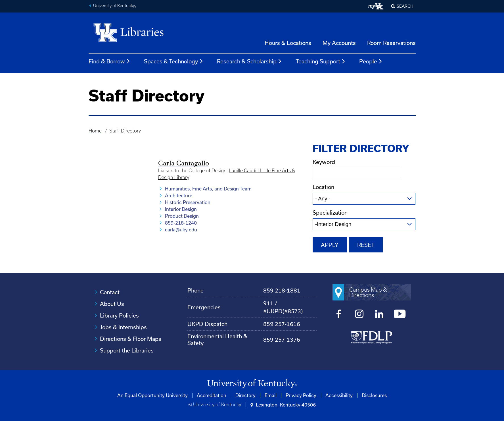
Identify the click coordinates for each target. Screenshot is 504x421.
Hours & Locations (288, 43)
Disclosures (374, 395)
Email (271, 395)
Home (95, 131)
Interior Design (181, 209)
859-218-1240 (181, 223)
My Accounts (339, 43)
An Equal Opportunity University (152, 395)
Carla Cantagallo (184, 164)
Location (323, 187)
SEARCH (405, 6)
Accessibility (339, 395)
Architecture (179, 195)
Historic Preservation (188, 202)
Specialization (330, 212)
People (371, 61)
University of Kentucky (115, 6)
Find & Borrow (109, 61)
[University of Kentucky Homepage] (252, 384)
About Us (112, 304)
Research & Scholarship (249, 61)
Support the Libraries (127, 350)
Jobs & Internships (123, 327)
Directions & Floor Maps (131, 339)
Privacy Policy (301, 395)
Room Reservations (391, 43)
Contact (110, 292)
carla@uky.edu (181, 230)
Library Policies (119, 315)
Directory (245, 395)
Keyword (324, 162)
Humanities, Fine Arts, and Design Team (208, 189)
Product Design (182, 216)
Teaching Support (321, 61)
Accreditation (212, 395)
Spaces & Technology (174, 61)
